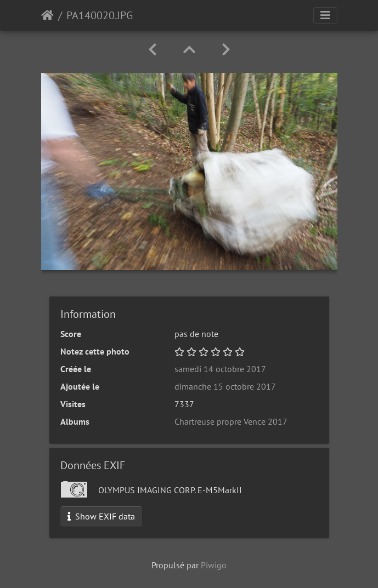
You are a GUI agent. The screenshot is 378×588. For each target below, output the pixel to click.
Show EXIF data (101, 516)
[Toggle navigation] (325, 15)
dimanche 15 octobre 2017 (225, 386)
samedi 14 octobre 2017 (220, 369)
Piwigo (214, 565)
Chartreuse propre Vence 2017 (231, 421)
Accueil (47, 15)
